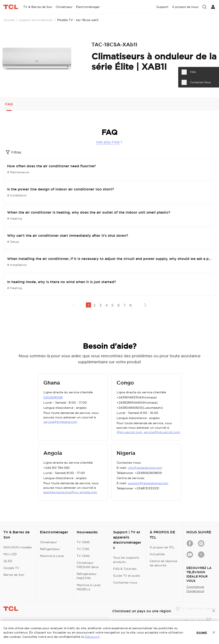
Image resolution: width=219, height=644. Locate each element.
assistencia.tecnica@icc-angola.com (70, 492)
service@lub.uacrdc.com (162, 432)
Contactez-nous (125, 582)
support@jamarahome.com (148, 483)
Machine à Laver (52, 556)
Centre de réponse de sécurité (163, 563)
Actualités (157, 554)
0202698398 (53, 397)
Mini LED (10, 554)
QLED (8, 561)
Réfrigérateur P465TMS (87, 576)
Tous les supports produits (126, 560)
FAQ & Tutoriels (125, 569)
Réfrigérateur (50, 549)
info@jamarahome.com (145, 468)
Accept (202, 632)
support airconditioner (36, 20)
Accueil (9, 20)
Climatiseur (48, 542)
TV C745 (83, 549)
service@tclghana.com (60, 422)
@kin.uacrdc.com (129, 432)
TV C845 (83, 542)
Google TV (11, 568)
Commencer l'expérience (195, 589)
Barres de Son (14, 575)
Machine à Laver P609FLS (89, 587)
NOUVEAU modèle (17, 547)
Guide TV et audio (127, 576)
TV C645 (83, 556)
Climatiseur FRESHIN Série (88, 565)
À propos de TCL (162, 547)
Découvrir (92, 637)
